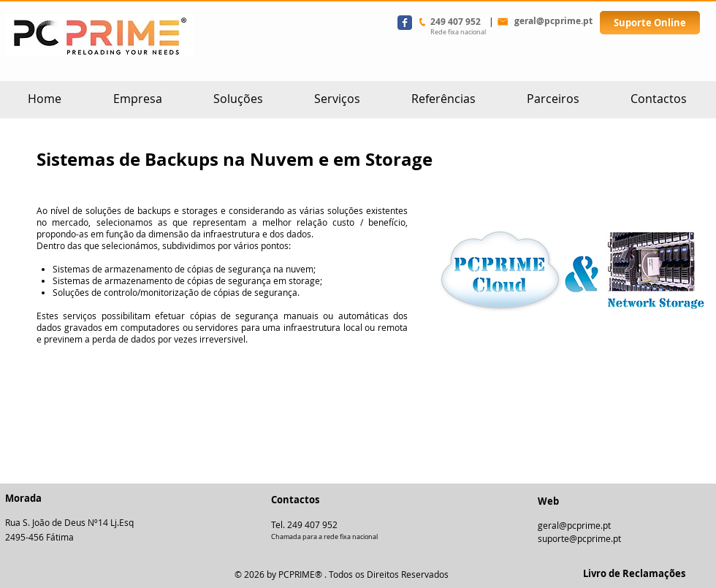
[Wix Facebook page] (405, 23)
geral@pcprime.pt (574, 525)
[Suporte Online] (650, 23)
